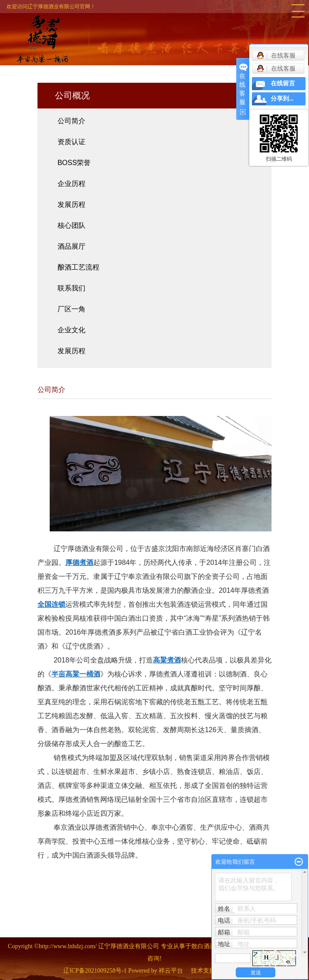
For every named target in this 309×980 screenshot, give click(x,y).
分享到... (282, 99)
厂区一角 (71, 309)
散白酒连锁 (207, 946)
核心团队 (71, 225)
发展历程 (71, 204)
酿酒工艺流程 (78, 267)
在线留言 (283, 83)
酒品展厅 (71, 246)
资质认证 (71, 142)
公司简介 (71, 121)
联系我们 (71, 288)
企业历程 (71, 184)
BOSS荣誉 (74, 163)
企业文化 (71, 330)
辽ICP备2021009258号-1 (95, 971)
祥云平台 (171, 971)
